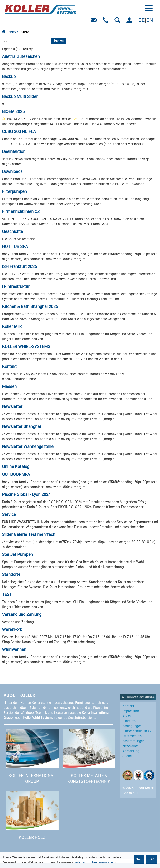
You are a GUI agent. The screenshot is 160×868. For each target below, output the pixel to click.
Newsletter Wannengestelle (28, 447)
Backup (9, 76)
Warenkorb (12, 629)
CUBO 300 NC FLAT (20, 131)
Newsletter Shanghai (21, 426)
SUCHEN (118, 22)
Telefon (106, 22)
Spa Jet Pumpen (17, 554)
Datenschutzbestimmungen (94, 862)
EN (150, 20)
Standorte (11, 574)
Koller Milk (12, 326)
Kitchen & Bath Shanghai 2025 (30, 306)
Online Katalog (16, 467)
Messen (9, 386)
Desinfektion (14, 151)
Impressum (131, 711)
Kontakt (9, 366)
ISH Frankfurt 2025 (19, 266)
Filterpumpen (14, 191)
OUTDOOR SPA (16, 474)
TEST (7, 594)
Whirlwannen (14, 649)
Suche (25, 32)
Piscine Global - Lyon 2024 (26, 494)
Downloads (12, 171)
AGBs (127, 716)
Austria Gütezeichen (21, 56)
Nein (139, 859)
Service (14, 32)
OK (152, 859)
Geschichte (12, 231)
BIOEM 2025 (13, 111)
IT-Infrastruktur (16, 286)
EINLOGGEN (130, 22)
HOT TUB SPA (15, 246)
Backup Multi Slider (20, 96)
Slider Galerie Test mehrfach (29, 534)
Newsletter (12, 406)
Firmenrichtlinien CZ (21, 211)
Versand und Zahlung (22, 614)
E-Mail (94, 22)
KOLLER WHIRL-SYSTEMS (26, 346)
